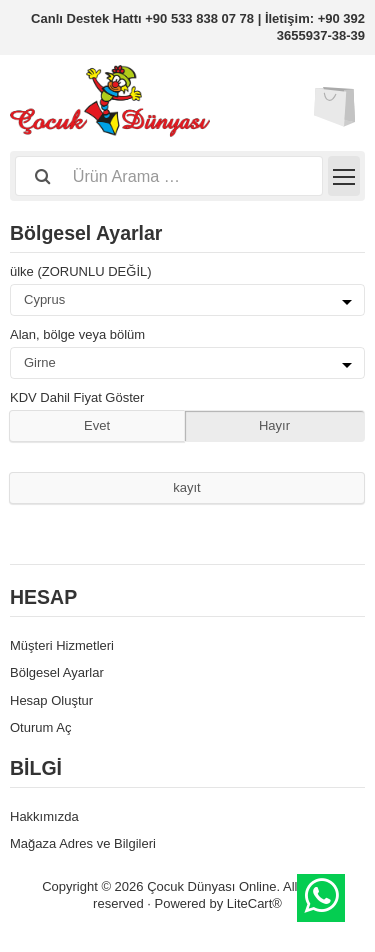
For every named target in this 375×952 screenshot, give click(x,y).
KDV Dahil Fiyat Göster (77, 397)
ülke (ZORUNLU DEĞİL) (81, 271)
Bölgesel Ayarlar (57, 672)
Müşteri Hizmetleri (62, 645)
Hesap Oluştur (51, 700)
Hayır (274, 425)
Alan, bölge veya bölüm (77, 334)
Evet (97, 425)
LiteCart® (254, 903)
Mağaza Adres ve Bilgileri (83, 843)
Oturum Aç (40, 727)
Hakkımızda (44, 816)
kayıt (186, 487)
